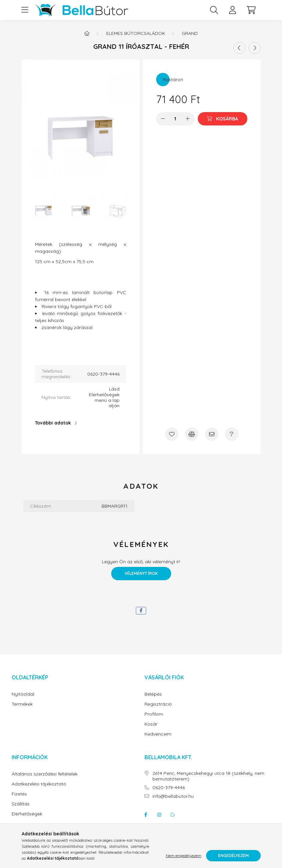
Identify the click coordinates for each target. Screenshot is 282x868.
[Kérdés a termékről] (232, 434)
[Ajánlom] (212, 434)
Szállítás (21, 804)
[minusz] (163, 119)
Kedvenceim (158, 734)
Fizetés (19, 794)
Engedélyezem (233, 856)
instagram (159, 815)
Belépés (153, 694)
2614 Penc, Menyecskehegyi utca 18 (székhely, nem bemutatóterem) (208, 776)
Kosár (151, 724)
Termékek (22, 704)
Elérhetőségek (27, 814)
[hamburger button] (25, 10)
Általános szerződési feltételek (45, 774)
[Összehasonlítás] (192, 434)
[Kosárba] (223, 119)
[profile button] (233, 10)
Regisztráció (158, 704)
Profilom (154, 714)
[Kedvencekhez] (172, 434)
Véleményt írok (141, 573)
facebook (146, 815)
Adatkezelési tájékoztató (39, 784)
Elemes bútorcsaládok (136, 33)
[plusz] (188, 119)
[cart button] (251, 10)
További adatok (53, 423)
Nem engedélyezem (184, 856)
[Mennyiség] (175, 119)
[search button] (214, 10)
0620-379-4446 (169, 788)
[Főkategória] (87, 33)
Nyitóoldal (23, 694)
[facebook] (141, 611)
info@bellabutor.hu (173, 796)
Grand (190, 33)
